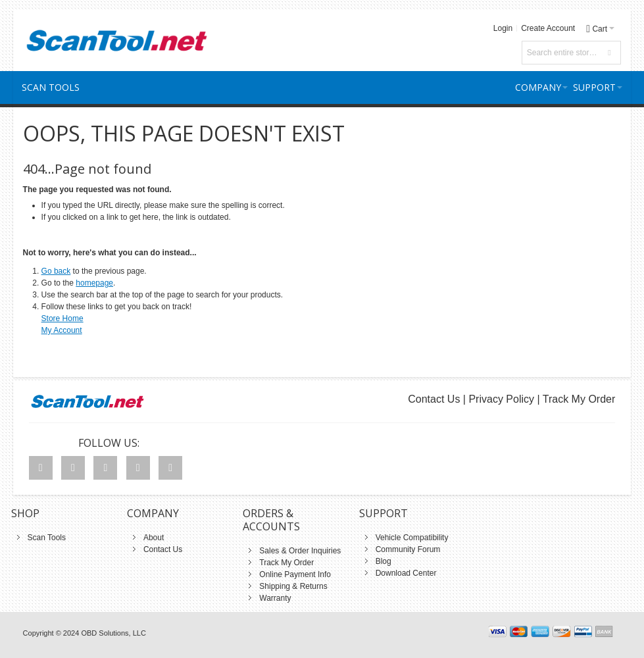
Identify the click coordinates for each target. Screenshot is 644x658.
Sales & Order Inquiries (300, 551)
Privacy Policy (501, 399)
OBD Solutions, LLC (113, 633)
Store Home (62, 318)
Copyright (38, 633)
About (154, 538)
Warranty (275, 598)
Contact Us (434, 399)
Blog (384, 561)
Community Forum (408, 549)
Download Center (406, 573)
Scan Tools (47, 538)
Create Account (548, 28)
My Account (62, 330)
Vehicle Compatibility (412, 538)
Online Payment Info (295, 574)
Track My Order (579, 399)
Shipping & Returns (293, 586)
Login (503, 28)
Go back (56, 271)
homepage (94, 283)
